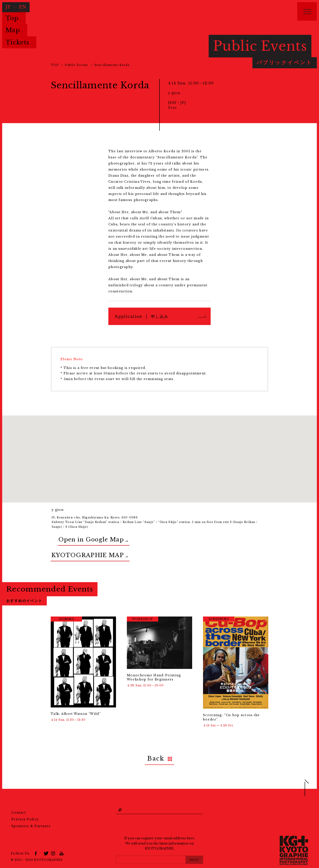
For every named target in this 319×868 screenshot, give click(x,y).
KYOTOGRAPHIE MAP (74, 548)
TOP (55, 65)
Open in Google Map (76, 537)
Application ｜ (141, 316)
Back (156, 748)
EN (20, 6)
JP (8, 6)
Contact (18, 800)
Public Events (76, 65)
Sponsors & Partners (31, 814)
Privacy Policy (25, 807)
